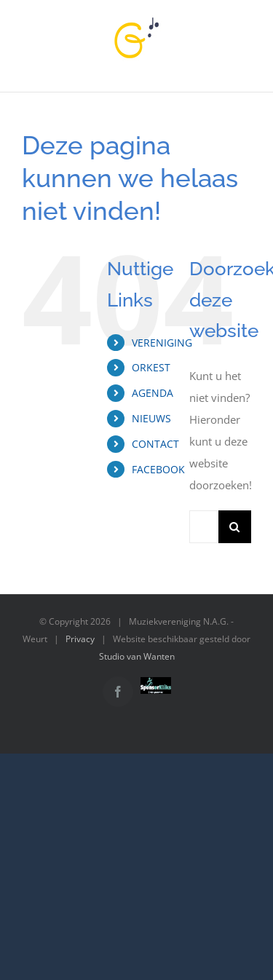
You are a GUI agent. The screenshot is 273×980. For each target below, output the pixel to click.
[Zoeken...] (204, 527)
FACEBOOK (158, 469)
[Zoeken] (235, 527)
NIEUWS (151, 418)
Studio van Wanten (137, 656)
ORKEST (151, 367)
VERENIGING (162, 343)
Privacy (80, 639)
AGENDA (153, 393)
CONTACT (155, 444)
